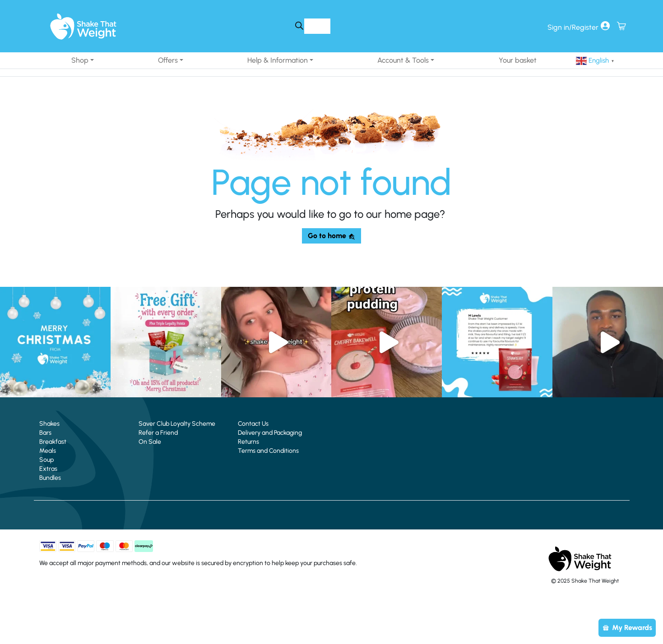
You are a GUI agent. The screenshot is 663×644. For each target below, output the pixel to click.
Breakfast (53, 442)
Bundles (50, 478)
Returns (248, 442)
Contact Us (253, 424)
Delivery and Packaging (270, 433)
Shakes (49, 424)
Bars (45, 433)
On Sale (150, 442)
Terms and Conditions (268, 451)
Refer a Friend (158, 433)
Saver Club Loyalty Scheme (177, 424)
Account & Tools (403, 60)
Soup (46, 460)
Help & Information (278, 60)
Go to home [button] (331, 236)
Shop (80, 60)
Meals (48, 451)
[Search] (299, 26)
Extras (48, 469)
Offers (168, 60)
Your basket (518, 60)
